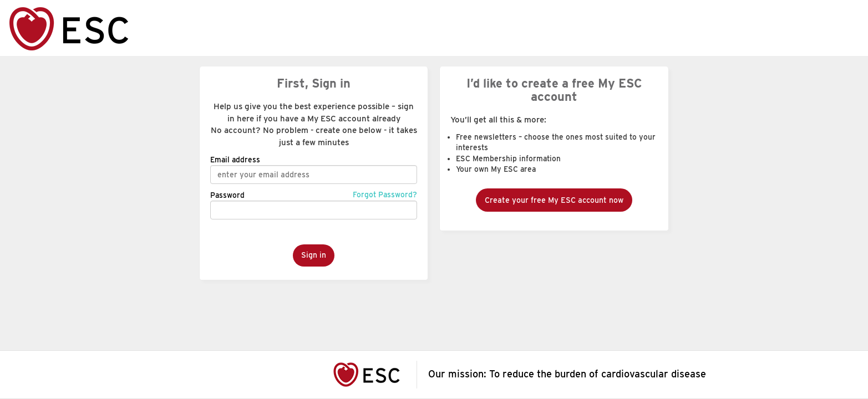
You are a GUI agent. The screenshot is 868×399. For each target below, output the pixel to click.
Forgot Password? (385, 195)
